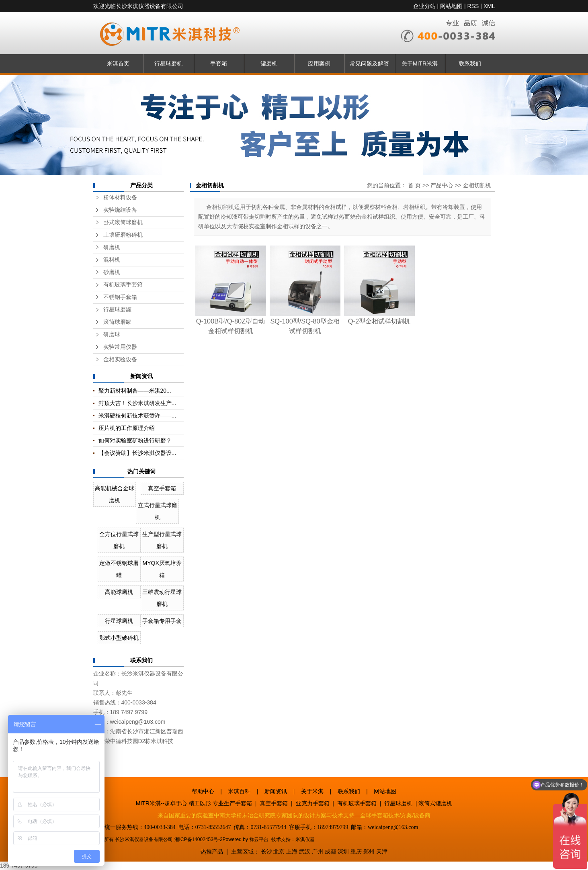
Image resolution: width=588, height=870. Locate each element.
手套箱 (219, 63)
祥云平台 (259, 839)
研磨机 (112, 247)
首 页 (414, 185)
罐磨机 (269, 63)
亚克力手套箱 (313, 803)
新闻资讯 (276, 791)
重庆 (356, 852)
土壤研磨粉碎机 (123, 235)
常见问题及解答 (369, 63)
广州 (318, 852)
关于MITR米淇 (420, 63)
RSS (473, 6)
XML (489, 6)
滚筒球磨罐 (117, 322)
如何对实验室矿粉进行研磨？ (135, 440)
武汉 (305, 852)
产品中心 (442, 185)
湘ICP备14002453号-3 (199, 839)
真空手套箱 (162, 488)
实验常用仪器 (120, 347)
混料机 (112, 260)
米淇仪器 (305, 839)
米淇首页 (118, 63)
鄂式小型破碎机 (119, 638)
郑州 (369, 852)
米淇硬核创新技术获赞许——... (137, 416)
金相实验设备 (120, 359)
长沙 (266, 852)
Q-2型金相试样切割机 (379, 321)
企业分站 (424, 6)
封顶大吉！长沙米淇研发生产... (137, 403)
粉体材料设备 (120, 198)
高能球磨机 (119, 592)
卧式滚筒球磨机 (123, 222)
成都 (330, 852)
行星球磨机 (168, 63)
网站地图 (451, 6)
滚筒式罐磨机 (435, 803)
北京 (279, 852)
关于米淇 (312, 791)
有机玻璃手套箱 (123, 285)
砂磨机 (112, 272)
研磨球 (112, 335)
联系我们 (470, 63)
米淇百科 (239, 791)
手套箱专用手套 (162, 621)
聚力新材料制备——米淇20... (135, 391)
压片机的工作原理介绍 (127, 428)
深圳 (343, 852)
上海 (292, 852)
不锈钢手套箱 (120, 297)
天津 (382, 852)
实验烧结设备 (120, 210)
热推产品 (212, 852)
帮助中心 (203, 791)
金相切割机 (477, 185)
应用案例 (319, 63)
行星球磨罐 (117, 310)
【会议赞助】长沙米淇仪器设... (137, 453)
